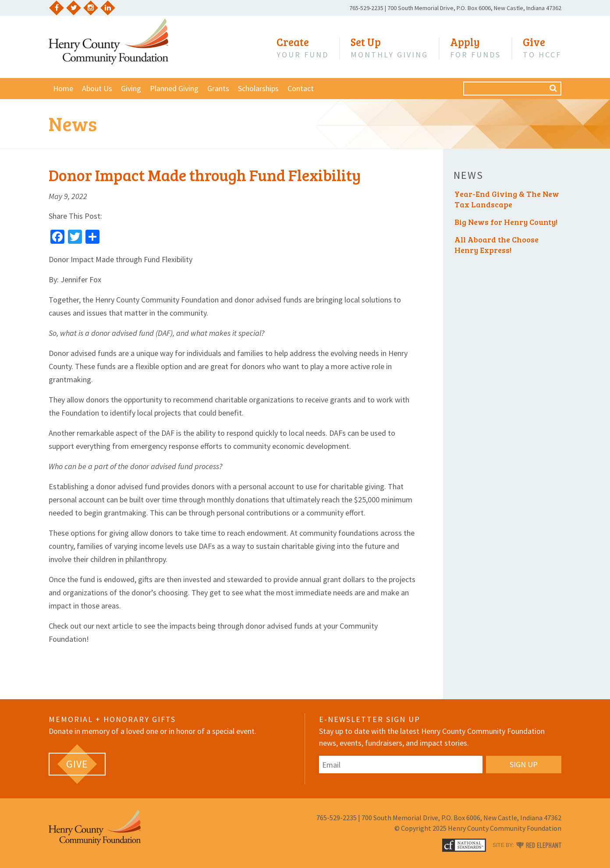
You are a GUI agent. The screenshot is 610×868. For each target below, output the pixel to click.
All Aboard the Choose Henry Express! (497, 245)
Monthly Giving (389, 48)
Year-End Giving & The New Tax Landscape (507, 199)
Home (63, 88)
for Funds (475, 48)
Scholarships (258, 88)
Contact (301, 88)
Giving (131, 88)
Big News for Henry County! (506, 222)
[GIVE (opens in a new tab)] (77, 764)
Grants (218, 88)
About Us (97, 88)
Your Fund (303, 48)
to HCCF (542, 48)
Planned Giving (174, 88)
